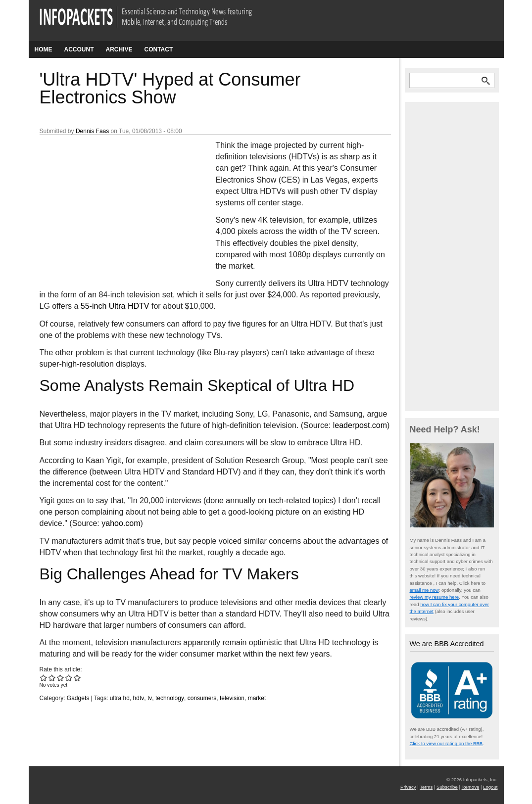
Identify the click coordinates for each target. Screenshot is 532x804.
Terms (426, 787)
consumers (202, 698)
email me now (424, 590)
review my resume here (435, 597)
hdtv (139, 698)
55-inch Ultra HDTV (115, 306)
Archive (119, 49)
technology (170, 698)
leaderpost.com (360, 425)
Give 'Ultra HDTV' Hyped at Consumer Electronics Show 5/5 (77, 678)
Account (79, 49)
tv (150, 698)
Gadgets (78, 698)
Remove (471, 787)
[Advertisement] (114, 205)
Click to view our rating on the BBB (446, 743)
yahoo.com (121, 523)
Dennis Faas (92, 131)
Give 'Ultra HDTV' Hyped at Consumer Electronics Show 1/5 (44, 678)
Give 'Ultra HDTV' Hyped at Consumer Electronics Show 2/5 (52, 678)
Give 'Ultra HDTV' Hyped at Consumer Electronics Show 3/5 (61, 678)
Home (44, 49)
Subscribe (447, 787)
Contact (159, 49)
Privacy (408, 787)
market (257, 698)
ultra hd (120, 698)
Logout (490, 787)
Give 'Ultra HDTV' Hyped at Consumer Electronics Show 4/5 (69, 678)
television (232, 698)
